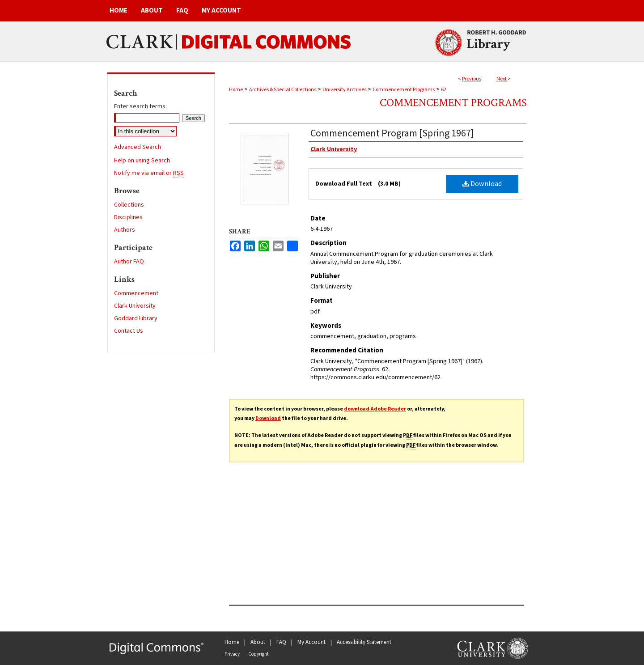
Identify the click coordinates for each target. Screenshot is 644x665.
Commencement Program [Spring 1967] (392, 133)
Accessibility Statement (364, 642)
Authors (125, 230)
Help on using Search (142, 161)
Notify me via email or (149, 173)
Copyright (258, 654)
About (258, 642)
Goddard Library (136, 318)
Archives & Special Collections (283, 90)
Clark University (135, 306)
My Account (311, 642)
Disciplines (128, 217)
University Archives (344, 90)
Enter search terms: (140, 106)
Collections (129, 205)
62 (444, 90)
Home (236, 90)
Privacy (232, 654)
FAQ (281, 642)
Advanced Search (138, 147)
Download (482, 184)
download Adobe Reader (375, 409)
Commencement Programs (404, 90)
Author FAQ (129, 262)
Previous (472, 79)
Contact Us (129, 331)
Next (502, 79)
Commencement (136, 293)
